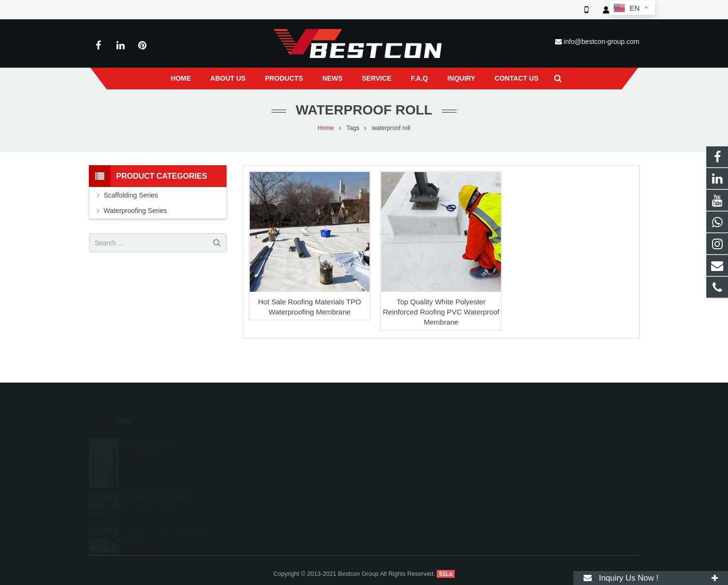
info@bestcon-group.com (602, 42)
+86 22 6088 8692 (405, 456)
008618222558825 (407, 442)
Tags (353, 128)
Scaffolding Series (131, 195)
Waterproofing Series (136, 211)
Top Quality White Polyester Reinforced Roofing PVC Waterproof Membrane (441, 312)
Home (326, 128)
